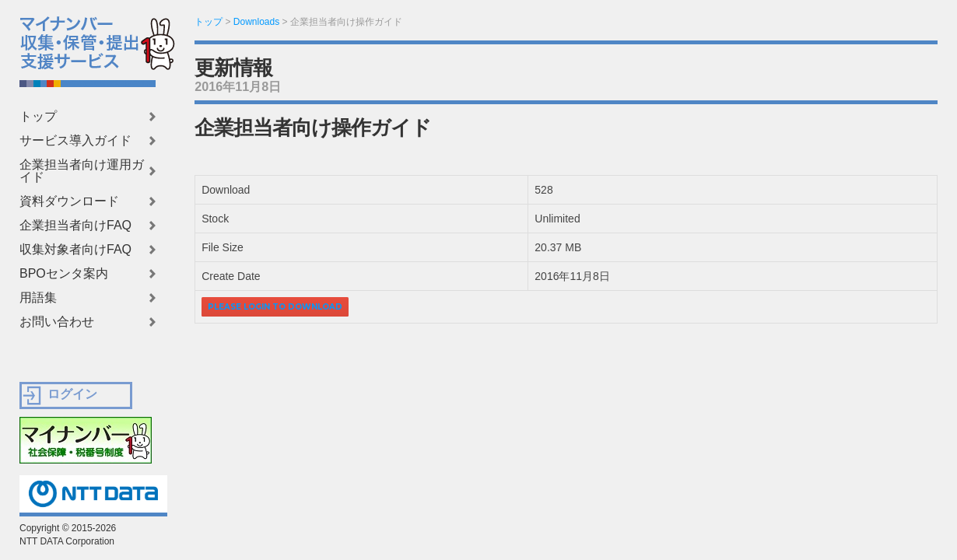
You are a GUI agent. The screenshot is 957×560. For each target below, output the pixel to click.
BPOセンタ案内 (64, 274)
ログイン (72, 394)
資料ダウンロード (69, 201)
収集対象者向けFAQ (75, 250)
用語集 (38, 298)
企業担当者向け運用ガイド (82, 171)
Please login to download (275, 307)
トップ (38, 117)
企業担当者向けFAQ (75, 226)
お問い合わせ (57, 322)
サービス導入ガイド (75, 141)
